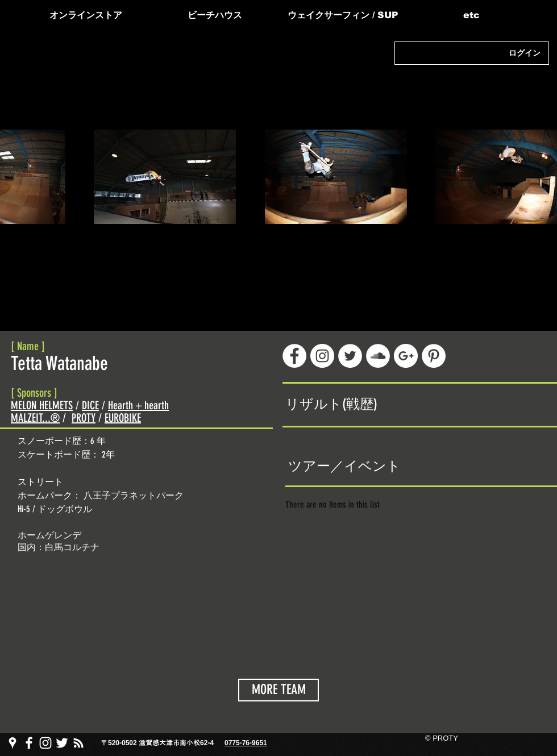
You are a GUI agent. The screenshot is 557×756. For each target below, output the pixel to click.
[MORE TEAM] (278, 690)
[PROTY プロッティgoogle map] (13, 743)
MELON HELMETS (42, 405)
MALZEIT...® (35, 418)
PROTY (84, 418)
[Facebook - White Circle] (294, 356)
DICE (90, 405)
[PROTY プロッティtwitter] (62, 743)
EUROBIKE (123, 418)
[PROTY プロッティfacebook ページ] (29, 743)
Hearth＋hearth (138, 405)
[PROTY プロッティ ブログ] (78, 743)
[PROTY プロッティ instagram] (45, 743)
